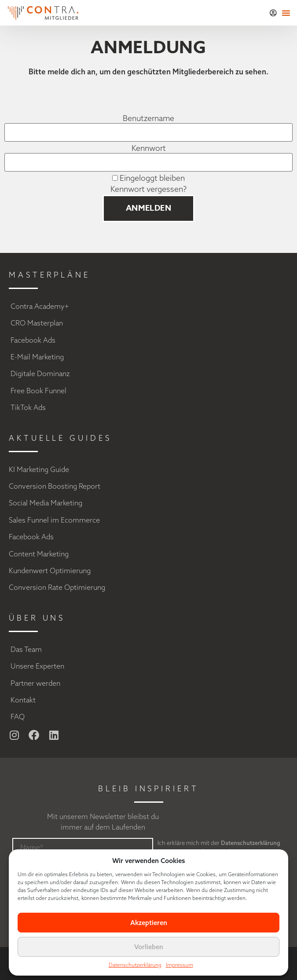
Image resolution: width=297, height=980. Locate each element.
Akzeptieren (149, 923)
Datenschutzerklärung (135, 965)
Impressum (180, 965)
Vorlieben (149, 947)
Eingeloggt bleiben (148, 178)
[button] (286, 13)
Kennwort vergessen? (148, 189)
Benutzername (148, 118)
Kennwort (149, 148)
